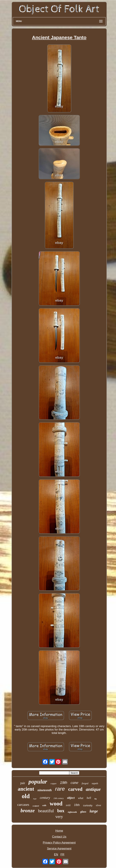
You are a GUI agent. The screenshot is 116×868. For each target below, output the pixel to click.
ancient (26, 789)
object (71, 798)
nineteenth (45, 790)
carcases (23, 805)
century (45, 798)
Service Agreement (59, 849)
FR (63, 854)
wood (56, 804)
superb (95, 783)
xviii (68, 805)
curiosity (88, 805)
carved (75, 789)
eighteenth (72, 812)
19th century (59, 798)
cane (74, 783)
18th (77, 805)
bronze (28, 810)
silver (98, 805)
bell (89, 798)
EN (56, 854)
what (81, 798)
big (96, 799)
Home (59, 831)
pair (23, 783)
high (35, 799)
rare (60, 789)
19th (64, 783)
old (26, 796)
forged (85, 783)
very (59, 817)
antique (93, 789)
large (94, 811)
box (61, 811)
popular (38, 782)
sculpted (36, 806)
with (44, 805)
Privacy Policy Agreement (59, 843)
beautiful (46, 811)
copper (53, 783)
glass (83, 812)
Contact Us (59, 837)
